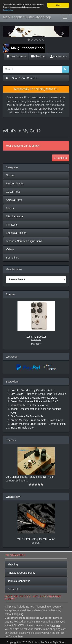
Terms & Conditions (19, 581)
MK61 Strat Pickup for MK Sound (36, 539)
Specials (11, 294)
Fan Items (12, 225)
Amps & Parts (14, 200)
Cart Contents (16, 56)
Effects (10, 208)
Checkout (38, 56)
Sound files (12, 258)
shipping (18, 614)
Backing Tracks (15, 183)
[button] (8, 31)
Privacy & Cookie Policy (21, 573)
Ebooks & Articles (16, 233)
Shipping (13, 565)
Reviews (11, 440)
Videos (10, 249)
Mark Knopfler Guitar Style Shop (27, 17)
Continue (61, 158)
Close (58, 5)
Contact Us (14, 589)
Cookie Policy (8, 10)
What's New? (13, 497)
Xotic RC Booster (36, 337)
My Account (58, 56)
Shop (15, 78)
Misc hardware (14, 216)
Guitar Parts (13, 192)
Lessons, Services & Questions (24, 241)
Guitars (10, 175)
